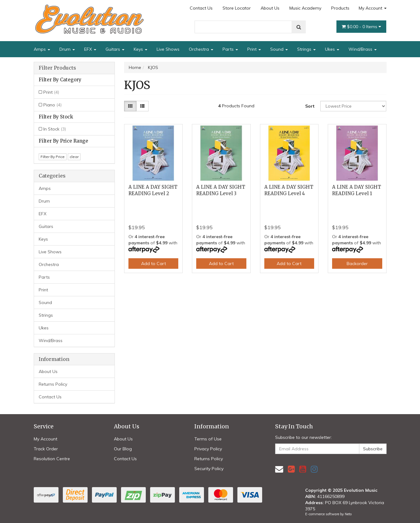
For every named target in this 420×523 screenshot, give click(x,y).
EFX (90, 49)
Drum (67, 49)
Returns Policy (53, 384)
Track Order (46, 449)
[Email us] (279, 469)
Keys (141, 49)
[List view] (142, 106)
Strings (306, 49)
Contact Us (201, 8)
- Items (361, 27)
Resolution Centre (52, 459)
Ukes (332, 49)
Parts (230, 49)
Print (254, 49)
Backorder (357, 264)
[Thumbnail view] (130, 106)
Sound (279, 49)
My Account (373, 8)
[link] (291, 469)
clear (74, 157)
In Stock (55, 129)
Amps (42, 49)
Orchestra (201, 49)
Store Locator (237, 8)
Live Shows (168, 49)
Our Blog (123, 449)
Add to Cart (154, 264)
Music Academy (305, 8)
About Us (270, 8)
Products (340, 8)
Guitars (115, 49)
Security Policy (209, 469)
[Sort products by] (353, 106)
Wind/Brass (363, 49)
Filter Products (57, 68)
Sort (310, 106)
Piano (52, 105)
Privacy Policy (208, 449)
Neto (348, 514)
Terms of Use (208, 439)
